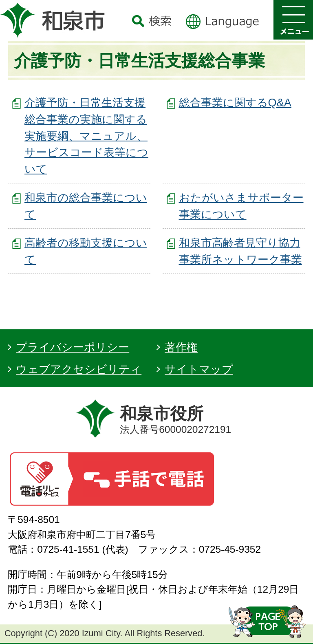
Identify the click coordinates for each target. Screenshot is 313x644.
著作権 (181, 347)
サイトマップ (199, 369)
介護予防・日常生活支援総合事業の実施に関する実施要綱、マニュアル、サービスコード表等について (86, 136)
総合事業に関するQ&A (235, 103)
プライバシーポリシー (73, 347)
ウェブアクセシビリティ (79, 369)
